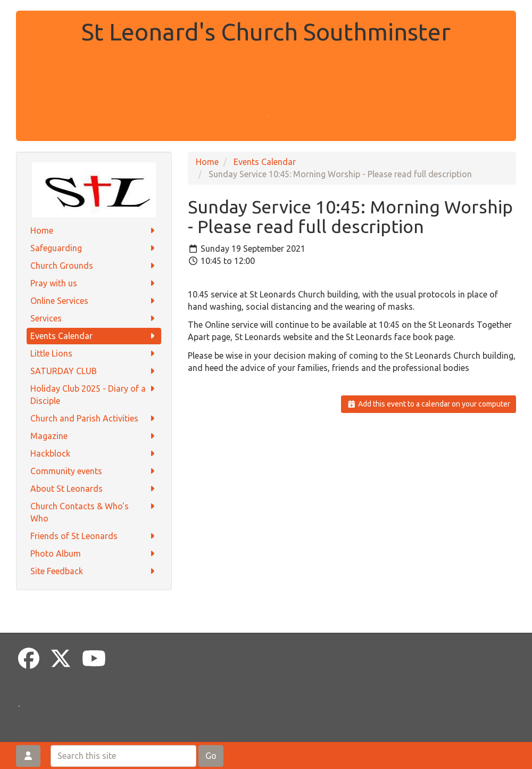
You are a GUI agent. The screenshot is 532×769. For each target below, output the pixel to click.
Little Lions (94, 354)
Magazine (94, 436)
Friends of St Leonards (94, 536)
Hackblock (94, 454)
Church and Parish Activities (94, 419)
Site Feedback (94, 571)
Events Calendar (94, 336)
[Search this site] (123, 756)
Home (94, 231)
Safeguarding (94, 248)
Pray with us (94, 283)
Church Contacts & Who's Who (94, 512)
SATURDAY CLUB (94, 371)
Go (211, 756)
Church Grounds (94, 266)
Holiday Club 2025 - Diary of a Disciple (94, 394)
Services (94, 319)
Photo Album (94, 554)
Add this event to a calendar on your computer (429, 404)
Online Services (94, 301)
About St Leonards (94, 489)
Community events (94, 471)
